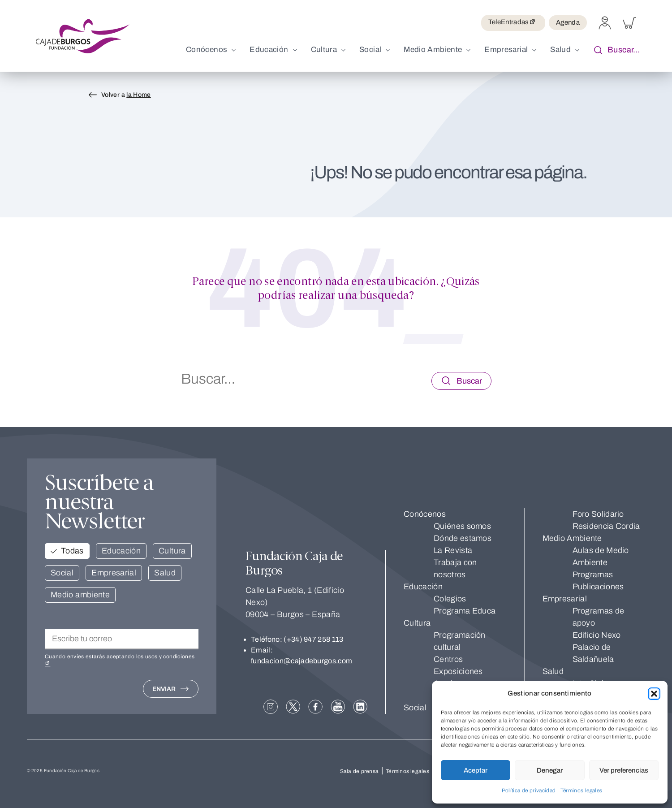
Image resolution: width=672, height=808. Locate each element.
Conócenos (425, 514)
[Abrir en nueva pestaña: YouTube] (338, 707)
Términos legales (582, 791)
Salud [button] (165, 573)
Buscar (469, 381)
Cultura (417, 623)
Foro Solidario (598, 514)
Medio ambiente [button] (80, 595)
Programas (593, 575)
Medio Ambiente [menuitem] (433, 50)
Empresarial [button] (114, 573)
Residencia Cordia (606, 526)
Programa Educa (465, 611)
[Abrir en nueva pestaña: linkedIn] (360, 707)
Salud (553, 671)
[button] (654, 694)
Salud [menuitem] (560, 50)
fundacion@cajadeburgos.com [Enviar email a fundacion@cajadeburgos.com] (302, 661)
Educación (423, 587)
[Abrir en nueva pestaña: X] (293, 707)
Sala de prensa (359, 771)
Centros (448, 659)
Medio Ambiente (572, 538)
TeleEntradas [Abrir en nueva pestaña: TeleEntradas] (513, 23)
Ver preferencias (624, 770)
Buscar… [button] (615, 50)
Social (415, 708)
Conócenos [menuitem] (207, 50)
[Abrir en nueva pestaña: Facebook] (315, 707)
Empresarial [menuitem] (506, 50)
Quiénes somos (462, 526)
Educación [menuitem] (269, 50)
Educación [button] (121, 551)
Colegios (450, 599)
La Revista (453, 550)
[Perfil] (605, 27)
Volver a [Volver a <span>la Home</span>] (126, 95)
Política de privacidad (529, 791)
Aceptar (476, 770)
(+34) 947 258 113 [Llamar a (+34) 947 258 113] (313, 639)
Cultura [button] (172, 551)
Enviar (164, 689)
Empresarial (565, 599)
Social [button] (62, 573)
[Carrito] (629, 27)
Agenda (568, 22)
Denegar (550, 770)
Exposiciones (458, 671)
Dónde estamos (463, 538)
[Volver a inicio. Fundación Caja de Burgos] (83, 36)
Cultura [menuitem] (324, 50)
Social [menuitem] (370, 50)
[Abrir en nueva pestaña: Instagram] (271, 707)
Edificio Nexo (597, 635)
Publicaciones (598, 587)
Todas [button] (72, 551)
